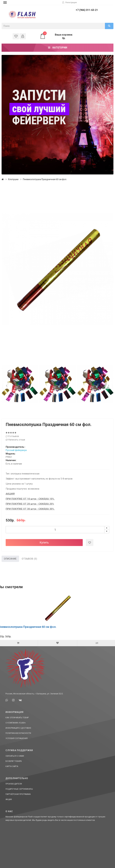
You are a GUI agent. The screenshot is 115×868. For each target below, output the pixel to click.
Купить (44, 542)
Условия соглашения (17, 738)
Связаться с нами (15, 756)
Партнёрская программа (18, 794)
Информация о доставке (18, 728)
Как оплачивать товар (17, 718)
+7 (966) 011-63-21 (87, 10)
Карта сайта (12, 766)
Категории (58, 48)
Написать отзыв (15, 440)
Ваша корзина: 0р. (56, 36)
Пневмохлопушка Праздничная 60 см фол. (45, 179)
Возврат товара (14, 761)
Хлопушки (13, 179)
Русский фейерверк (16, 450)
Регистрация (69, 3)
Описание (10, 559)
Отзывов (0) (29, 559)
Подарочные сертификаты (19, 789)
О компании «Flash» (16, 723)
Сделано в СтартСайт (100, 862)
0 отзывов (12, 436)
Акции (9, 799)
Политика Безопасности (18, 733)
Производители (14, 784)
